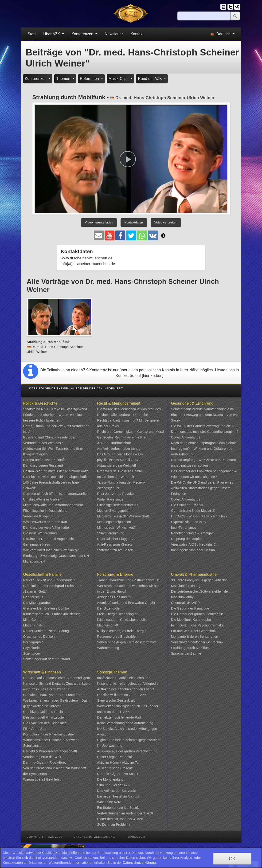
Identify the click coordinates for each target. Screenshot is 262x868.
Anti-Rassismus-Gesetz (115, 544)
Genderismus (33, 597)
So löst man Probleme (114, 825)
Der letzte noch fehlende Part (119, 717)
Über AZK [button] (52, 34)
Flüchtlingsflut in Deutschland (45, 511)
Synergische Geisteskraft (116, 700)
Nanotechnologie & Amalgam (193, 533)
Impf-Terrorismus (184, 528)
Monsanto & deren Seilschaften (195, 637)
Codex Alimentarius (186, 437)
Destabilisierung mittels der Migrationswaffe (56, 471)
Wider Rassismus (110, 499)
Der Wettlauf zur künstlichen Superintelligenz (57, 678)
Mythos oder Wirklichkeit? (116, 528)
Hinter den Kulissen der (115, 819)
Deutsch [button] (221, 34)
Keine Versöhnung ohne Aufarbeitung (125, 723)
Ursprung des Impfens (188, 539)
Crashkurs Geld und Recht (43, 712)
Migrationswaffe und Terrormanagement (53, 505)
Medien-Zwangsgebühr (114, 511)
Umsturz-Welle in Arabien (42, 499)
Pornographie (33, 642)
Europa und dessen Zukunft (44, 460)
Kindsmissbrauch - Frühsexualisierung (52, 614)
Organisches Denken (39, 637)
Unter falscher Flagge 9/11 (117, 539)
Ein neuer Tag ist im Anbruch (119, 796)
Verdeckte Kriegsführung (42, 516)
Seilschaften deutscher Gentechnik (197, 642)
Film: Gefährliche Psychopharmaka (197, 625)
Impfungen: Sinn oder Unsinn (193, 550)
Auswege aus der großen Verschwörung (127, 751)
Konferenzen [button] (83, 34)
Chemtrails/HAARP (185, 603)
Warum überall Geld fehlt (42, 779)
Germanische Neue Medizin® (193, 511)
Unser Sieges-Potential (114, 757)
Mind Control (33, 620)
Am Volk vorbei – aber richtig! (119, 449)
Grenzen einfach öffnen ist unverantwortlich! (56, 494)
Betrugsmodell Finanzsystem (45, 717)
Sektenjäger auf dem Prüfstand (47, 659)
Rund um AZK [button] (150, 79)
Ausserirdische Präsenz (115, 768)
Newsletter (114, 34)
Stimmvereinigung (111, 533)
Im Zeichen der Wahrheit (115, 477)
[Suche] (204, 16)
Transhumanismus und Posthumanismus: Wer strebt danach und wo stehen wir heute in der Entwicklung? (130, 586)
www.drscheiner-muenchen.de (87, 258)
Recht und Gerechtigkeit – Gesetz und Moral (131, 432)
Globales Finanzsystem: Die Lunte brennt (54, 695)
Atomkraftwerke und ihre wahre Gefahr (126, 603)
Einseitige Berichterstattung (118, 505)
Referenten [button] (90, 79)
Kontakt (137, 34)
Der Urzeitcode (108, 608)
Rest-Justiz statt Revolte (115, 494)
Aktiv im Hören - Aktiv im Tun (119, 762)
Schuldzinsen (33, 746)
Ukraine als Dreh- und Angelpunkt (49, 539)
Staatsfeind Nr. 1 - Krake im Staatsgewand (55, 409)
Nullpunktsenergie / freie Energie (122, 631)
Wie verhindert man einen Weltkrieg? (51, 550)
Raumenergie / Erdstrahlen (117, 637)
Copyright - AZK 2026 (45, 837)
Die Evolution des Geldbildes (45, 723)
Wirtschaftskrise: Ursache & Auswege (51, 740)
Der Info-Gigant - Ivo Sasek (118, 774)
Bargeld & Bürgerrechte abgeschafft (50, 751)
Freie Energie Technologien (118, 614)
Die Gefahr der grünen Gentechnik (197, 614)
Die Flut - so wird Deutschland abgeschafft (55, 477)
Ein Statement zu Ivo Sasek (118, 808)
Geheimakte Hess (37, 544)
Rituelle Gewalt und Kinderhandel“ (49, 580)
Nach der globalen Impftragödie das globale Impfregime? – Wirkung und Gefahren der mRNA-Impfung (204, 449)
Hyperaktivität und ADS (188, 522)
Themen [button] (64, 79)
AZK (127, 785)
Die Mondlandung (110, 779)
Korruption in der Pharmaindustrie (49, 734)
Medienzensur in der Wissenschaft (123, 516)
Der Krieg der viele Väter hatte (46, 528)
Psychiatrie (32, 648)
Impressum (136, 837)
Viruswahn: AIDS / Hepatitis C (194, 544)
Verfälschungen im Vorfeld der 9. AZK (125, 813)
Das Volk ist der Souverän (117, 791)
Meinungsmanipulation (114, 522)
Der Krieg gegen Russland (43, 465)
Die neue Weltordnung (40, 533)
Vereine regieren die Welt (42, 757)
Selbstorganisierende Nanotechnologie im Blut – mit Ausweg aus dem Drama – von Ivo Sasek (204, 415)
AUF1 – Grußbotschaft (114, 443)
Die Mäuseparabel (37, 603)
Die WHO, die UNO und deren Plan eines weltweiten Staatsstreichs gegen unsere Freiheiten (202, 488)
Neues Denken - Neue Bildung (46, 631)
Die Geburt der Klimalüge (190, 608)
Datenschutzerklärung (94, 837)
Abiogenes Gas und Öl (114, 597)
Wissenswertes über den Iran (45, 522)
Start (32, 34)
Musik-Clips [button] (119, 79)
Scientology (32, 653)
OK (232, 859)
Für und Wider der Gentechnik (194, 631)
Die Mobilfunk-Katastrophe (191, 620)
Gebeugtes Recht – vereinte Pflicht (123, 437)
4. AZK (138, 819)
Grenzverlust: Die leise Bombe (120, 471)
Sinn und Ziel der (110, 785)
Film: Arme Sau (35, 729)
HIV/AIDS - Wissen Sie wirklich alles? (199, 516)
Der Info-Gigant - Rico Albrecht (46, 762)
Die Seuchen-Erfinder (187, 505)
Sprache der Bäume (186, 653)
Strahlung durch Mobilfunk (191, 648)
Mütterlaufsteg (34, 625)
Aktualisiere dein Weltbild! (116, 465)
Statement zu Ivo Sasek (115, 550)
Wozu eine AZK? (110, 802)
